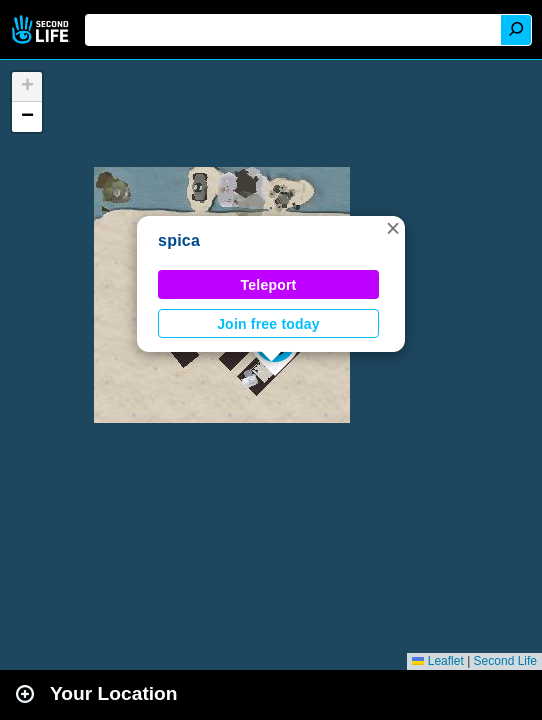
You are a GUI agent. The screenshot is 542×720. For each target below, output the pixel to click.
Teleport (269, 285)
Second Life (42, 29)
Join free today (268, 324)
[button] (393, 228)
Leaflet (437, 661)
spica (179, 240)
